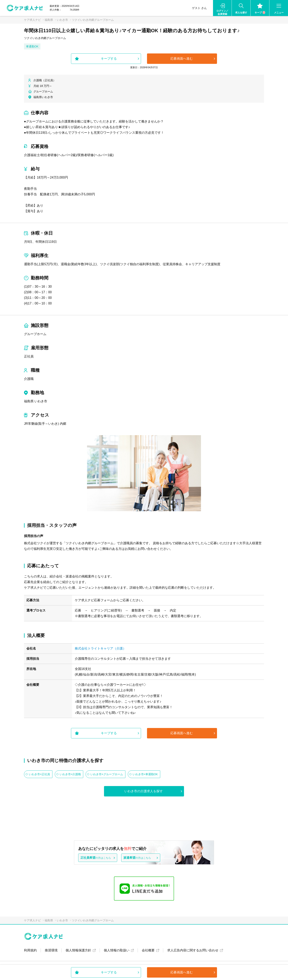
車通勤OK (32, 46)
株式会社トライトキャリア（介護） (100, 648)
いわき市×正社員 (39, 774)
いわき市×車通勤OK (145, 774)
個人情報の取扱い (117, 950)
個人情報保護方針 (78, 950)
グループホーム (35, 334)
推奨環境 (51, 950)
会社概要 (148, 950)
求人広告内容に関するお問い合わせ (193, 950)
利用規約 (30, 950)
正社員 (29, 356)
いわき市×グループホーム (107, 774)
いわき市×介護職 (70, 774)
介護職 (29, 379)
